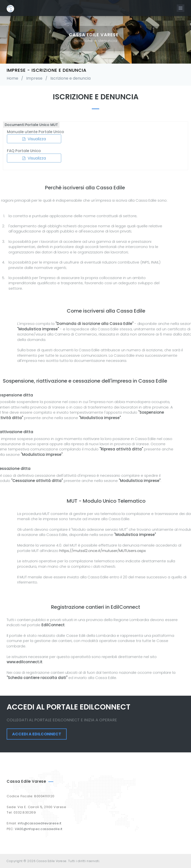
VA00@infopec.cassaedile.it (39, 829)
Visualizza (30, 139)
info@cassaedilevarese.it (40, 823)
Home (12, 78)
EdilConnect (53, 691)
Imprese (34, 78)
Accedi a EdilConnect (37, 734)
